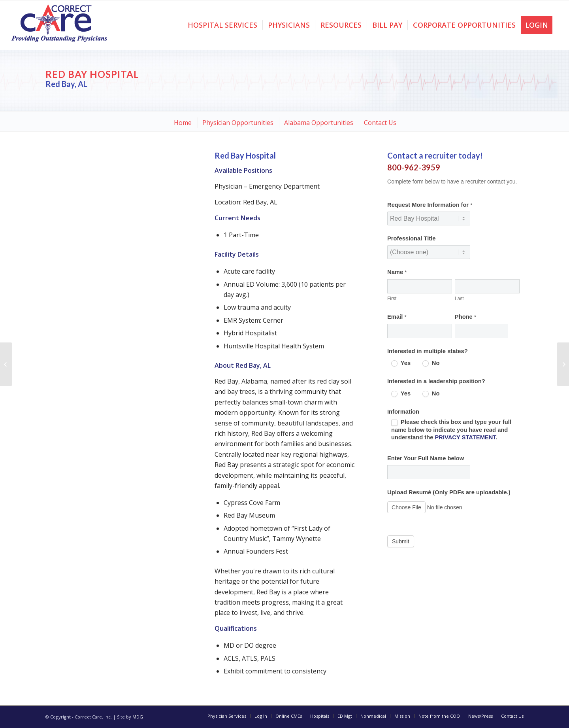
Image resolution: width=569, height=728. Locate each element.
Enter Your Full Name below (426, 458)
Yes (401, 363)
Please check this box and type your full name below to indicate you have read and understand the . (451, 429)
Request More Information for (430, 205)
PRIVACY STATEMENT (465, 437)
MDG (138, 717)
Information (403, 412)
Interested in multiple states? (428, 351)
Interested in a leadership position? (436, 381)
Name (397, 272)
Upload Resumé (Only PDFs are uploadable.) (449, 492)
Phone (465, 317)
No (431, 363)
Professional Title (411, 238)
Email (397, 317)
